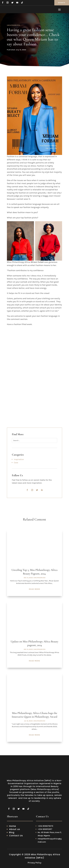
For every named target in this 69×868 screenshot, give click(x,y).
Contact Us (16, 836)
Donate (62, 3)
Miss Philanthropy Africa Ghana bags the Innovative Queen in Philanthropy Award (34, 715)
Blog (12, 832)
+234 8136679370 (46, 826)
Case (16, 463)
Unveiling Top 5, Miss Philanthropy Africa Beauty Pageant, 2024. (34, 572)
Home (13, 826)
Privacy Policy (34, 863)
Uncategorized (14, 25)
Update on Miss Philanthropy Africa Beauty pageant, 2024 (34, 643)
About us (15, 829)
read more (34, 589)
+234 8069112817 (45, 829)
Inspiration (19, 459)
